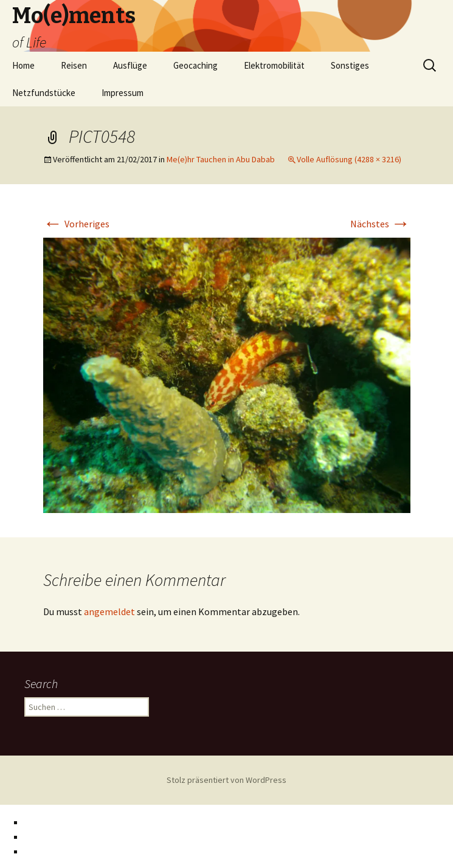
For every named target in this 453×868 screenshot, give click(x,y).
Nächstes (380, 224)
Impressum (123, 93)
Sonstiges (350, 65)
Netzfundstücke (44, 93)
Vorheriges (76, 224)
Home (23, 65)
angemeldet (109, 611)
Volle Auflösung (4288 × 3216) (349, 159)
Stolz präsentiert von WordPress (227, 780)
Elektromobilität (274, 65)
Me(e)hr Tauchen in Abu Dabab (221, 159)
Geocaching (195, 65)
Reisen (74, 65)
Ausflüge (130, 65)
